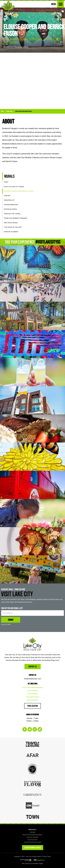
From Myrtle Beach (32, 697)
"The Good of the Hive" (13, 227)
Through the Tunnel (12, 214)
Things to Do (9, 111)
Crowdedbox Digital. (37, 863)
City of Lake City (32, 840)
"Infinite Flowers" (11, 232)
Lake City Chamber (33, 837)
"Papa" (6, 182)
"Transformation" (11, 205)
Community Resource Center (33, 842)
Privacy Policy (47, 857)
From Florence (32, 694)
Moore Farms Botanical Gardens (32, 835)
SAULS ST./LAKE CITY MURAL (14, 187)
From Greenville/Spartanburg (33, 687)
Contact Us (33, 666)
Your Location (32, 706)
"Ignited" (7, 196)
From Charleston (32, 700)
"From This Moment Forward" (16, 218)
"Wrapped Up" (9, 200)
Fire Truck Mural (11, 223)
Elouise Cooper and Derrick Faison (23, 111)
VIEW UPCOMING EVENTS (33, 848)
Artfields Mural (10, 209)
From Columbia (32, 691)
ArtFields (32, 832)
